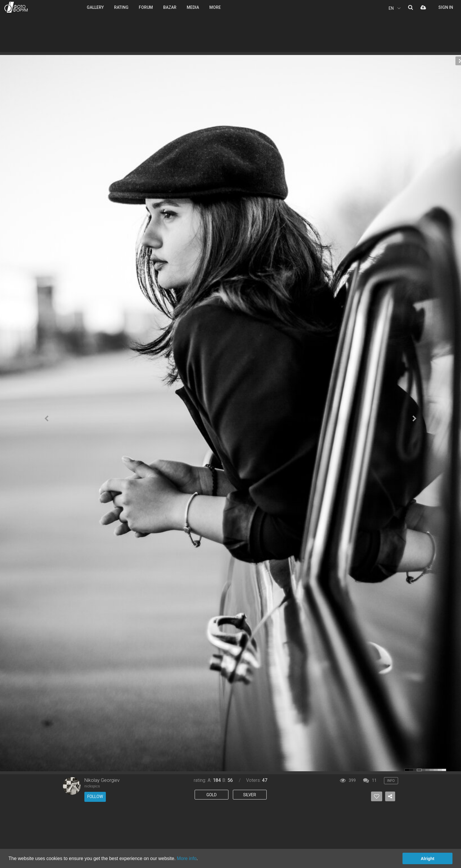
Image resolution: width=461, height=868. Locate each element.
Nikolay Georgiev (102, 780)
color (407, 770)
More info (187, 858)
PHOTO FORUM (16, 7)
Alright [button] (427, 859)
